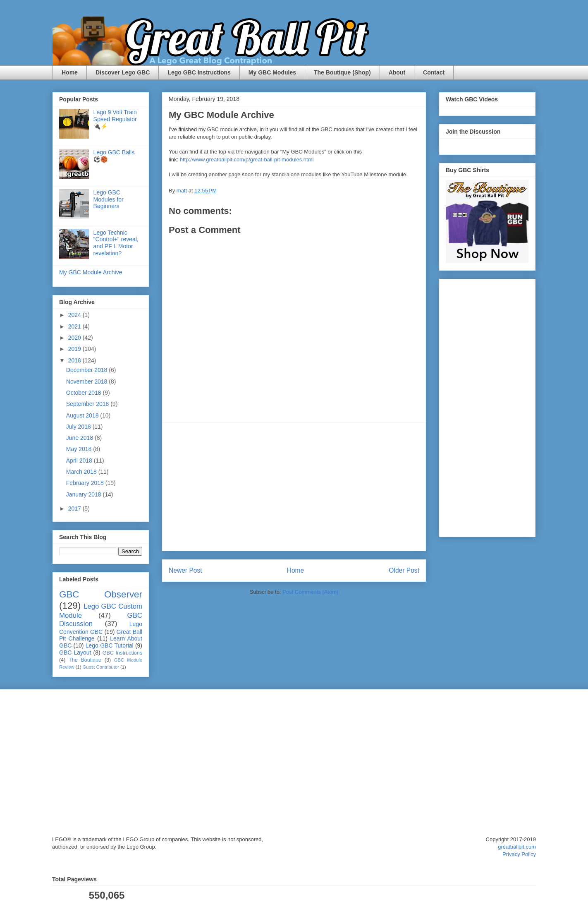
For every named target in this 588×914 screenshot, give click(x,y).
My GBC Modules (272, 72)
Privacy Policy (519, 854)
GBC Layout (75, 653)
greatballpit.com (517, 847)
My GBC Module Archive (91, 272)
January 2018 (85, 494)
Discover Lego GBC (123, 72)
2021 (75, 326)
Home (70, 72)
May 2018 (80, 449)
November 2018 (88, 381)
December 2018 (88, 370)
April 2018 (80, 461)
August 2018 (83, 415)
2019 (75, 349)
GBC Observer (101, 594)
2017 (75, 509)
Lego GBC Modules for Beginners (109, 199)
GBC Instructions (122, 653)
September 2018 (88, 404)
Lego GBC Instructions (199, 72)
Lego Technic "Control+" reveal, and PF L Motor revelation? (116, 243)
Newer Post (185, 570)
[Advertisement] (294, 487)
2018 (75, 360)
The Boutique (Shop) (342, 72)
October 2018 (85, 393)
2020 (75, 338)
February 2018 (86, 483)
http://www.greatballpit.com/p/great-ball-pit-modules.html (247, 160)
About (397, 72)
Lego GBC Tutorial (110, 645)
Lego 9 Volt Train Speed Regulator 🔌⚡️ (115, 119)
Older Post (404, 570)
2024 (75, 315)
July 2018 (79, 427)
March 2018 (82, 472)
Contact (434, 72)
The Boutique (85, 660)
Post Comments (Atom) (310, 592)
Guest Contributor (101, 667)
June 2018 (80, 438)
